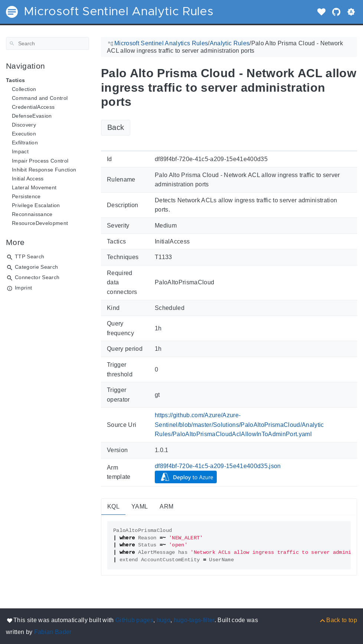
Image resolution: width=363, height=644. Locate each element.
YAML (140, 506)
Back (116, 127)
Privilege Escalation (36, 205)
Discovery (24, 125)
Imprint (23, 288)
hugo (163, 620)
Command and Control (40, 98)
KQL (113, 506)
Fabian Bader (53, 632)
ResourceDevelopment (40, 223)
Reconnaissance (32, 214)
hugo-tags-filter (194, 620)
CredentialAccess (33, 107)
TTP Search (30, 256)
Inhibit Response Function (44, 170)
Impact (20, 151)
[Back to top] (338, 620)
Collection (24, 89)
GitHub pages (134, 620)
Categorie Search (36, 267)
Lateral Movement (34, 187)
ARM (166, 506)
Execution (24, 134)
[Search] (48, 43)
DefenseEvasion (32, 116)
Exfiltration (25, 143)
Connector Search (37, 277)
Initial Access (28, 179)
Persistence (26, 196)
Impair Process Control (40, 161)
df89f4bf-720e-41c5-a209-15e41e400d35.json (218, 466)
